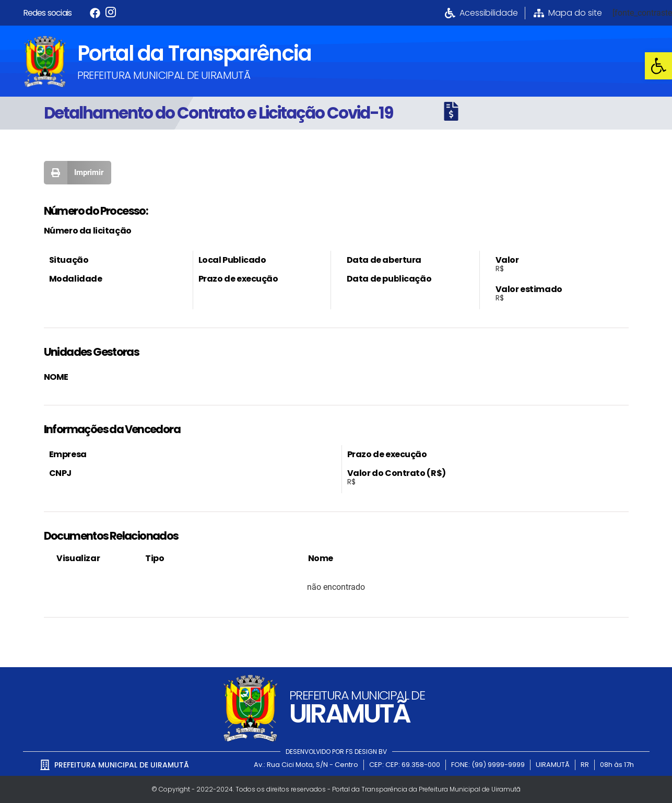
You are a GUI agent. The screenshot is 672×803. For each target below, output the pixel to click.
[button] (78, 173)
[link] (658, 66)
